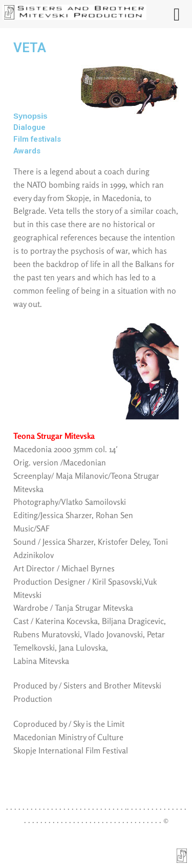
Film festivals (37, 139)
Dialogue (29, 127)
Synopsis (30, 116)
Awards (27, 151)
